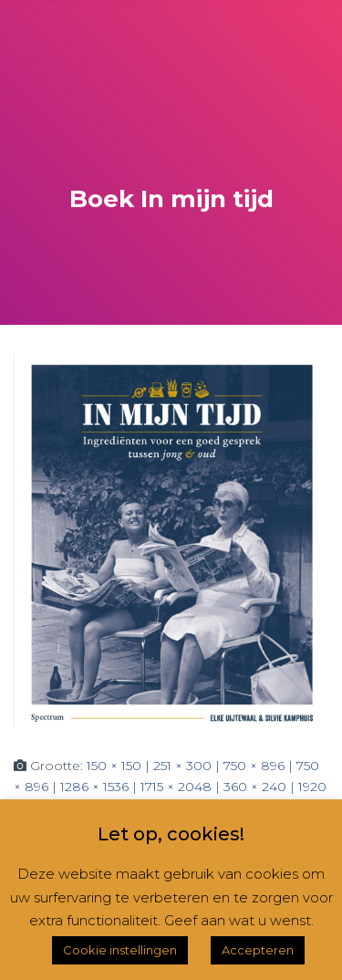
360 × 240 (255, 787)
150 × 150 (114, 766)
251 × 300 (182, 766)
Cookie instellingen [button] (120, 950)
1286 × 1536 (94, 787)
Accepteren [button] (258, 950)
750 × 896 (254, 766)
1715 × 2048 (176, 787)
